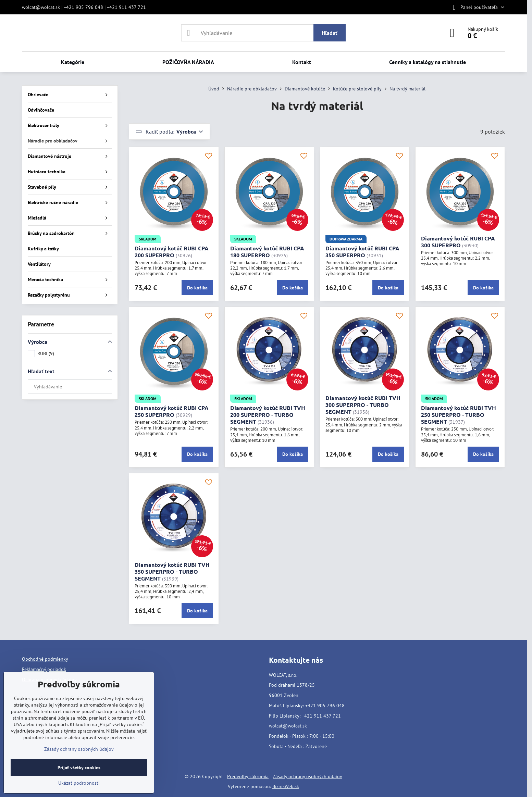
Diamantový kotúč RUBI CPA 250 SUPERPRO (172, 411)
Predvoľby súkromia (248, 776)
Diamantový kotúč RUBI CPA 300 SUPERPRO (458, 242)
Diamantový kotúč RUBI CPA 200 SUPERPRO (172, 252)
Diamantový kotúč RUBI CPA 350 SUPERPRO (362, 252)
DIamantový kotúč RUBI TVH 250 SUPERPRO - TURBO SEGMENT (459, 415)
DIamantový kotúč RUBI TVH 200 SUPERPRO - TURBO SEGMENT (268, 415)
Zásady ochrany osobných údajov (307, 776)
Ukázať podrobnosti (79, 783)
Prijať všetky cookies (79, 768)
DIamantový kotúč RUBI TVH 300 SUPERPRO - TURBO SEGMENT (363, 405)
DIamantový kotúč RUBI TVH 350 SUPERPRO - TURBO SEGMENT (172, 571)
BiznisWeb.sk (286, 786)
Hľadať (330, 33)
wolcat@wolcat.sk (288, 726)
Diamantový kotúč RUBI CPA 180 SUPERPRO (267, 252)
